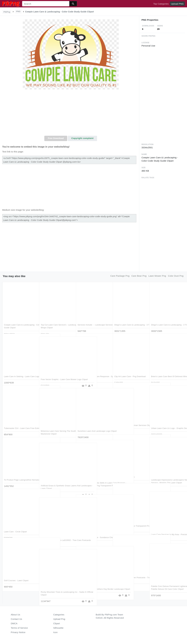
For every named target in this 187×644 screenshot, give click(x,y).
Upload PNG (177, 4)
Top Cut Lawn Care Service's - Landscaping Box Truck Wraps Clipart (54, 321)
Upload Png (59, 619)
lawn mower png (157, 276)
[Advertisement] (71, 114)
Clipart (57, 623)
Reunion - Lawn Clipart (124, 471)
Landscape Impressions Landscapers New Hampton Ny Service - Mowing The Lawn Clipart (167, 476)
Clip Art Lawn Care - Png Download (130, 370)
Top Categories (161, 4)
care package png (120, 276)
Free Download (56, 138)
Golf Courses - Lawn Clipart (16, 574)
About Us (16, 615)
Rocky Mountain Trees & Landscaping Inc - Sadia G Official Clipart (56, 589)
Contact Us (16, 619)
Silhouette (58, 628)
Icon (55, 632)
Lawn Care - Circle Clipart (15, 525)
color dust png (176, 276)
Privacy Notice (18, 632)
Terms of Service (19, 628)
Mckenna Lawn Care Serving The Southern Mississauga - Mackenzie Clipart (56, 428)
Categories (59, 615)
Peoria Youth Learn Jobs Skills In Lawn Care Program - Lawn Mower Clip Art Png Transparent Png (93, 479)
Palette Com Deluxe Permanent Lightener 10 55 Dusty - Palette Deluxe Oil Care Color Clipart (165, 583)
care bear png (139, 276)
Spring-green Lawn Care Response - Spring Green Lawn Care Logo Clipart (93, 373)
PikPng (7, 12)
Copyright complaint (82, 138)
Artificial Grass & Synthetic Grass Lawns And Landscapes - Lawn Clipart (55, 482)
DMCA (14, 623)
